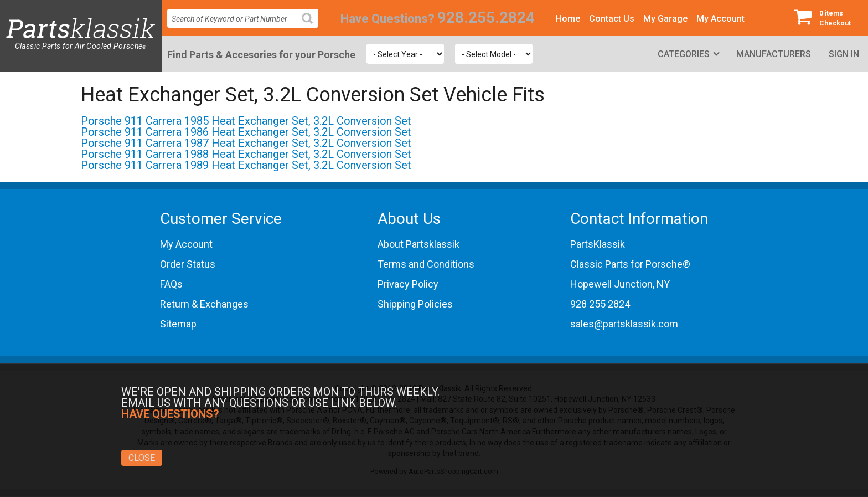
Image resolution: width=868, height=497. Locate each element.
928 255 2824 (600, 304)
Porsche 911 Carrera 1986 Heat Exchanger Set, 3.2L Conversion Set (246, 132)
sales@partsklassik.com (624, 324)
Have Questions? (387, 19)
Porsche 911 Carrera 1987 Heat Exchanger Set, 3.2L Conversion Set (246, 143)
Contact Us (612, 19)
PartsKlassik (598, 244)
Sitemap (178, 324)
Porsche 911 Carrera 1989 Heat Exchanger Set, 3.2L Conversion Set (246, 165)
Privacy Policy (408, 284)
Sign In (844, 54)
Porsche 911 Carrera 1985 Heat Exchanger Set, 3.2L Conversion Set (246, 121)
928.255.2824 (486, 17)
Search (312, 27)
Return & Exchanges (204, 304)
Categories (684, 54)
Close (142, 458)
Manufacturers (774, 54)
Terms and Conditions (426, 264)
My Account (720, 19)
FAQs (171, 284)
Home (568, 19)
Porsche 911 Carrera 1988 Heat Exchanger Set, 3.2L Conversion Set (246, 154)
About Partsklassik (418, 244)
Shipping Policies (415, 304)
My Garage (665, 19)
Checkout (826, 18)
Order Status (188, 264)
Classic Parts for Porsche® (630, 264)
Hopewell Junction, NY (620, 284)
